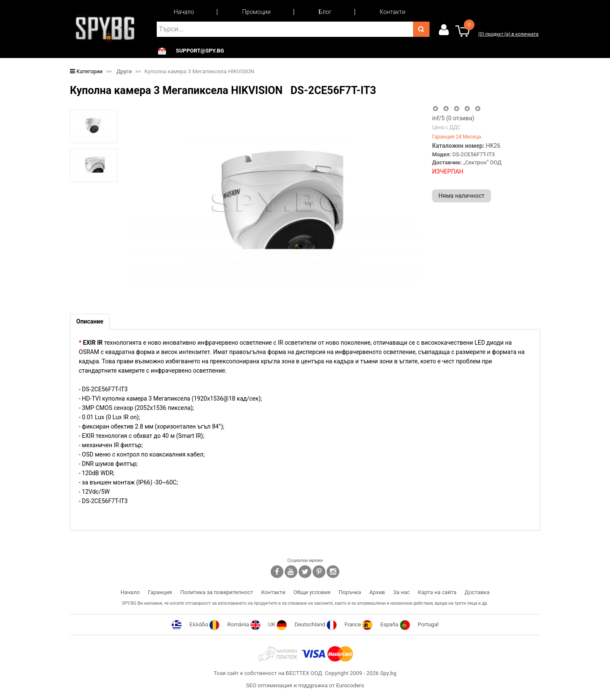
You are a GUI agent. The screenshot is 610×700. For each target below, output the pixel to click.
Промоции (256, 12)
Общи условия (312, 592)
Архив (377, 592)
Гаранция (160, 592)
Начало (184, 12)
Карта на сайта (437, 592)
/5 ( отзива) (453, 118)
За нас (401, 592)
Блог (325, 12)
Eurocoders (350, 685)
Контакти (392, 12)
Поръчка (350, 592)
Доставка (477, 592)
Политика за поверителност (216, 592)
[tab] (90, 322)
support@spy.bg (200, 51)
